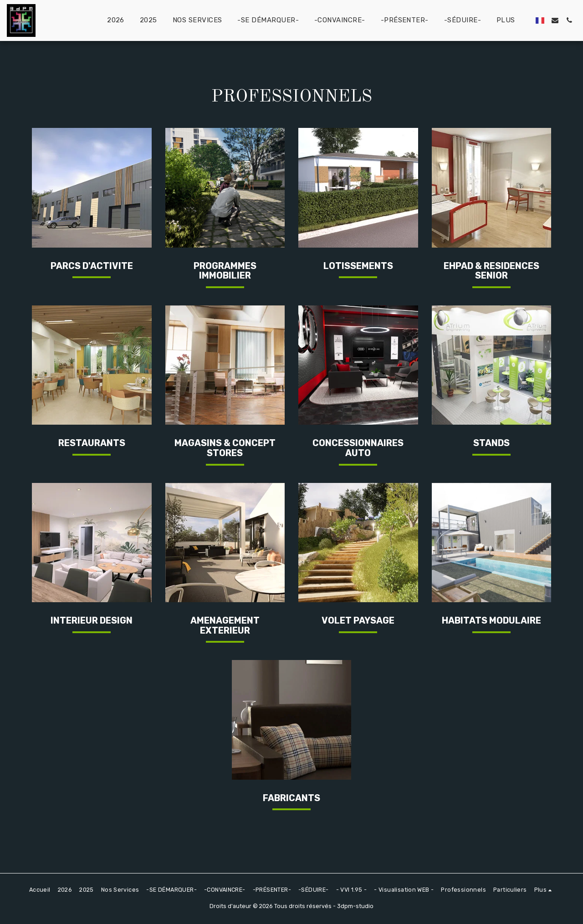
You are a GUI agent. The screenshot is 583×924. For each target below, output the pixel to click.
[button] (555, 20)
